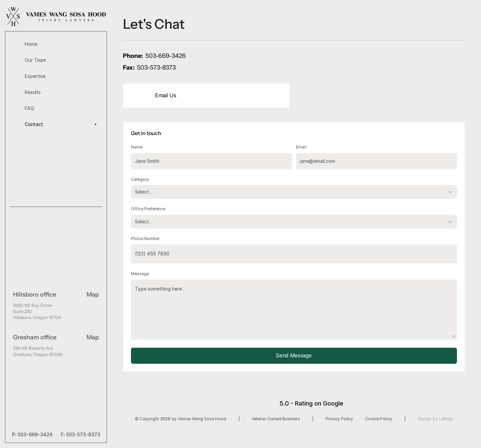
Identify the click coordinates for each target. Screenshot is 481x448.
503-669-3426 (35, 434)
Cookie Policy (379, 419)
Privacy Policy (339, 419)
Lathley (446, 419)
